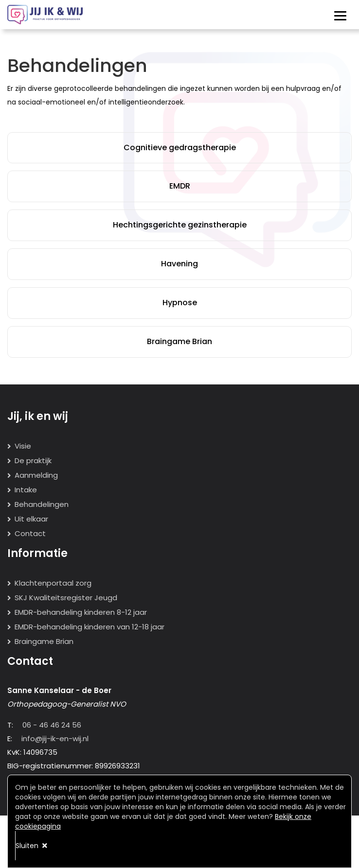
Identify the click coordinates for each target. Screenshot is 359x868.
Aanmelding (36, 475)
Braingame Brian (179, 341)
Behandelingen (42, 504)
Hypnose (180, 303)
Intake (26, 490)
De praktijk (33, 460)
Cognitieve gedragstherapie (180, 148)
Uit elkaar (31, 519)
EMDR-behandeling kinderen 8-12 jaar (81, 612)
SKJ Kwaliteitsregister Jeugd (66, 598)
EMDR (180, 186)
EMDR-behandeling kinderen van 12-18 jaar (90, 627)
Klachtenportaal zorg (53, 583)
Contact (30, 533)
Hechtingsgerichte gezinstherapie (180, 225)
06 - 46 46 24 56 (52, 725)
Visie (23, 446)
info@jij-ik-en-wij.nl (55, 738)
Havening (179, 264)
